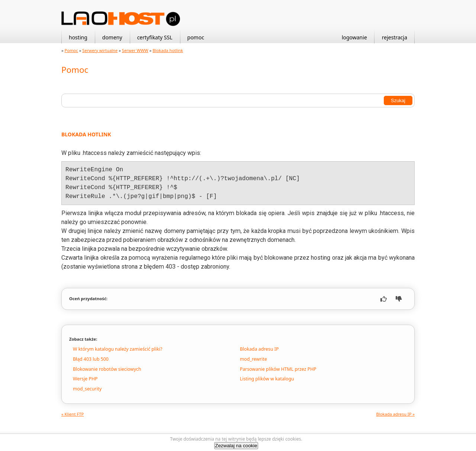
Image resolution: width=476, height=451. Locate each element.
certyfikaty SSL (155, 37)
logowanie (354, 37)
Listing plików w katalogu (267, 379)
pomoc (196, 37)
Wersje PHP (85, 379)
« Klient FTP (73, 414)
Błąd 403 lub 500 (91, 359)
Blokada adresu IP (259, 349)
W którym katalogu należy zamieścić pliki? (118, 349)
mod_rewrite (253, 359)
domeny (112, 37)
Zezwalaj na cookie (236, 446)
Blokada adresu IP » (395, 414)
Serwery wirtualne (100, 50)
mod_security (87, 389)
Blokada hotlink (168, 50)
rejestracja (395, 37)
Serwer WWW (135, 50)
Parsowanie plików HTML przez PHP (278, 369)
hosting (78, 37)
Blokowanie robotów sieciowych (107, 369)
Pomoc (71, 50)
